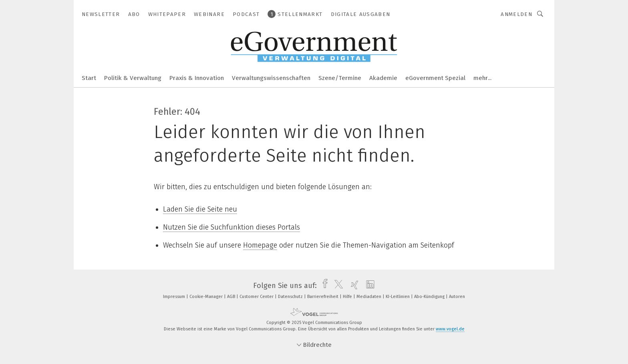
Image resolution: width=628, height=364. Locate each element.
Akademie (383, 78)
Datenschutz (291, 297)
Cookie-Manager (207, 297)
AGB (232, 297)
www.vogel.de (450, 329)
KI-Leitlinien (398, 297)
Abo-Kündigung (430, 297)
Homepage (260, 245)
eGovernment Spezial (435, 78)
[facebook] (323, 286)
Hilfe (348, 297)
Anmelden (516, 14)
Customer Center (257, 297)
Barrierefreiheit (323, 297)
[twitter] (337, 286)
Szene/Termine (340, 78)
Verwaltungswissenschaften (271, 78)
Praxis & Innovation (197, 78)
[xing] (353, 286)
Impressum (175, 297)
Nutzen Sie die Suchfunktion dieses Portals (231, 227)
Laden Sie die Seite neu (200, 209)
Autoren (457, 297)
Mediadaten (369, 297)
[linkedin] (368, 286)
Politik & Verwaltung (133, 78)
